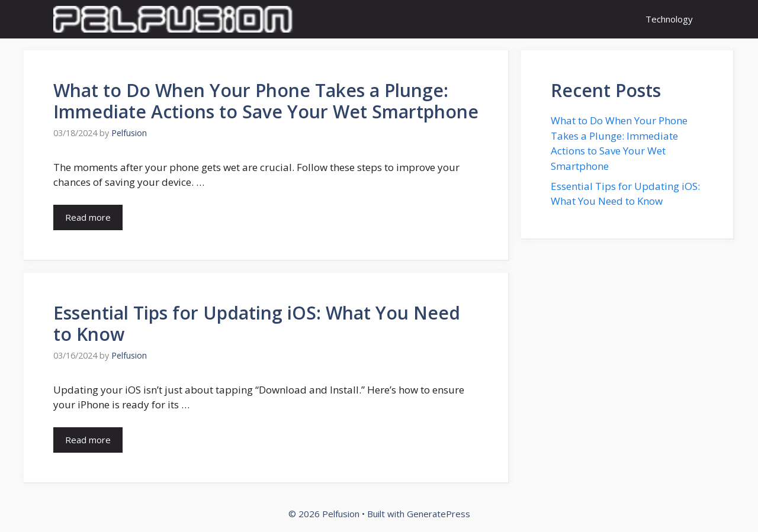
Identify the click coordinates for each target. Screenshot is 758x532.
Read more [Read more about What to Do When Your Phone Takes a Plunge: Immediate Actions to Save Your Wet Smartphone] (88, 217)
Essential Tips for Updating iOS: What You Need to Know (257, 323)
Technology (669, 19)
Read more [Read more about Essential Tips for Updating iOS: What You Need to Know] (88, 440)
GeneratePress (439, 514)
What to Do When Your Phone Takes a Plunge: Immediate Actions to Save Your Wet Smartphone (266, 101)
